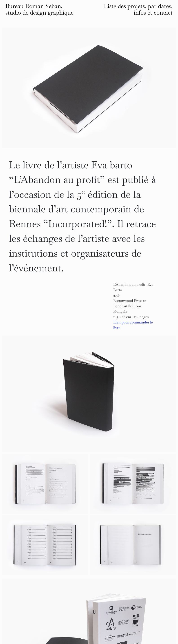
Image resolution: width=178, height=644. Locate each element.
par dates (159, 6)
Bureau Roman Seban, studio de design (39, 9)
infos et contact (153, 13)
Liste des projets (124, 6)
